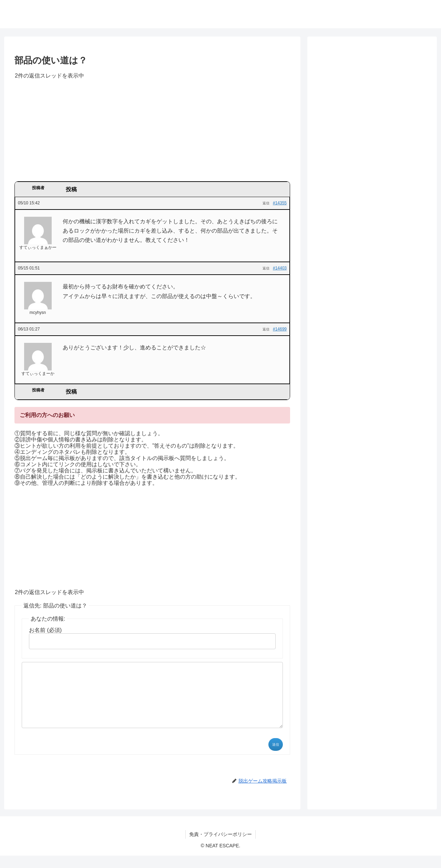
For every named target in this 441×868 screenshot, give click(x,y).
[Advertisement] (152, 133)
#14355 (280, 203)
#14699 (280, 329)
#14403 (280, 268)
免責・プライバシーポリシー (220, 847)
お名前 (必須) (45, 630)
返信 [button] (266, 203)
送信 (276, 757)
